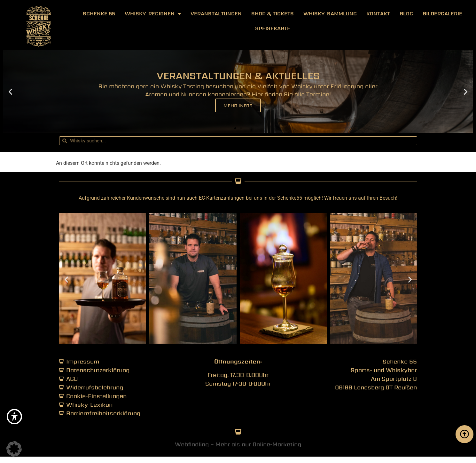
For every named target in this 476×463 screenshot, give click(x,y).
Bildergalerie (442, 14)
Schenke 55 (99, 14)
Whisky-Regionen (153, 14)
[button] (10, 92)
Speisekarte (273, 28)
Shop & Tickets (273, 14)
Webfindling (192, 444)
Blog (406, 14)
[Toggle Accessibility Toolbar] (14, 417)
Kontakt (378, 14)
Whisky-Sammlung (330, 14)
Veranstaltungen (216, 14)
